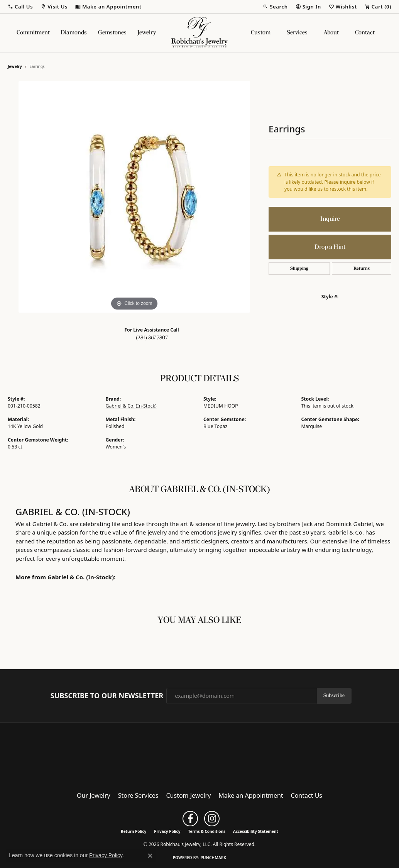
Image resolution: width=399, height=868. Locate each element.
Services (297, 33)
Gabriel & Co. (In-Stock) (131, 406)
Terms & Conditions (207, 831)
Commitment (33, 33)
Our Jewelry (94, 795)
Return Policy (134, 831)
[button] (20, 7)
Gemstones (112, 33)
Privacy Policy (167, 831)
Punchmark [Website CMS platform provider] (214, 858)
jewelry (15, 66)
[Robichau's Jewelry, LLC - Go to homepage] (199, 755)
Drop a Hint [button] (330, 247)
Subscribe (334, 696)
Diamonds (74, 33)
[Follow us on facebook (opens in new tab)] (190, 819)
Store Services (138, 795)
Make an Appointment (251, 795)
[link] (108, 7)
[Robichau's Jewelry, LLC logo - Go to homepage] (199, 33)
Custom (261, 33)
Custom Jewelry (189, 795)
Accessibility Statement (256, 831)
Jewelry (147, 33)
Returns (362, 269)
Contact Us (307, 795)
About (331, 33)
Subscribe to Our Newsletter (107, 696)
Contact (365, 33)
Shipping (299, 269)
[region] (134, 197)
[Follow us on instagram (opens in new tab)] (212, 819)
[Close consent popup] (150, 856)
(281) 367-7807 (152, 338)
